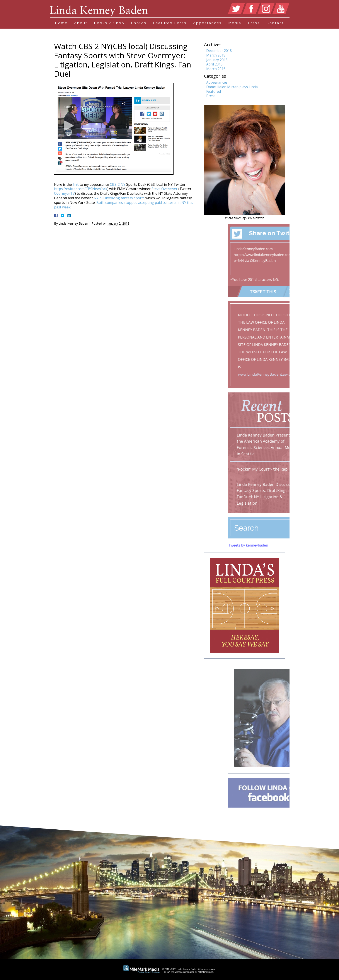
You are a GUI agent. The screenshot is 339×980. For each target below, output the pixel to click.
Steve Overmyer (164, 189)
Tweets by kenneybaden (278, 545)
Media (235, 23)
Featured (214, 91)
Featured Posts (170, 23)
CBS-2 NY (117, 184)
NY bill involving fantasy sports (119, 198)
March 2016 (216, 69)
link (76, 184)
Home (61, 23)
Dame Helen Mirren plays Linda (232, 87)
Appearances (207, 23)
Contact (275, 23)
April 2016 (214, 64)
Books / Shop (109, 23)
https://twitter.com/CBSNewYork (81, 189)
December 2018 (219, 51)
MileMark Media (206, 972)
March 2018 (216, 55)
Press (254, 23)
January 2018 (217, 60)
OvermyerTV (64, 193)
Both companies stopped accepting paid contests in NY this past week (124, 205)
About (81, 23)
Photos (139, 23)
